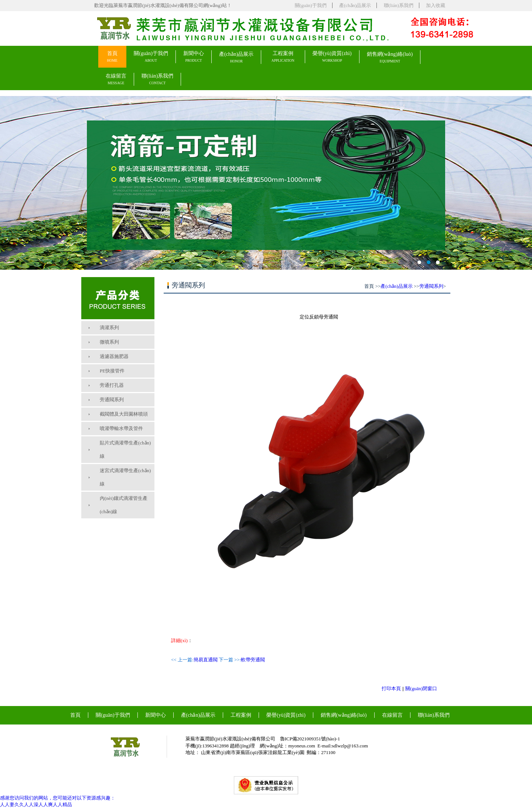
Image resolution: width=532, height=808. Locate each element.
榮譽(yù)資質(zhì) (332, 57)
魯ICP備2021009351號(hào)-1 (310, 739)
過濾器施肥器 (114, 356)
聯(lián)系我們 (399, 5)
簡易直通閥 (206, 660)
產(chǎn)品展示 (355, 5)
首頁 (112, 57)
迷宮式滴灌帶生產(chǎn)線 (125, 477)
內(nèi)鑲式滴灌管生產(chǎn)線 (124, 505)
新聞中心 (194, 57)
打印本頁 (391, 688)
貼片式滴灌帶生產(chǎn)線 (125, 449)
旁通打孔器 (112, 385)
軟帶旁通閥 (253, 660)
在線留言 (116, 79)
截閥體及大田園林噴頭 (124, 414)
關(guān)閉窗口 (421, 688)
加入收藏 (436, 5)
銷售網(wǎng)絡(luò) (390, 57)
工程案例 (283, 57)
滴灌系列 (109, 328)
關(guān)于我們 (311, 5)
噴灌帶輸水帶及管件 (121, 428)
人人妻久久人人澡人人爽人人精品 (36, 804)
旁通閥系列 (112, 400)
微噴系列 (109, 342)
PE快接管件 (112, 371)
